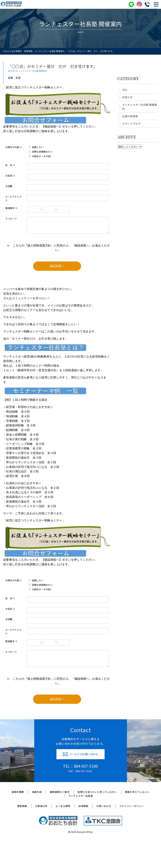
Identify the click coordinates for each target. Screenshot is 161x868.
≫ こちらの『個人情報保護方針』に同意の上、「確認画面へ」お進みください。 (59, 250)
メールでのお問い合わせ (80, 759)
